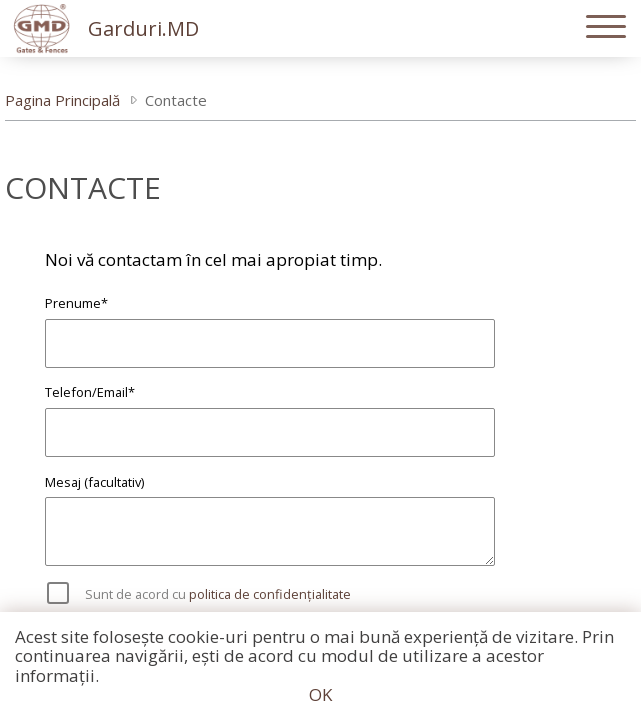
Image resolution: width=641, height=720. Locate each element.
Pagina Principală (62, 100)
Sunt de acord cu (218, 594)
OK (320, 694)
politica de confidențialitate (270, 594)
